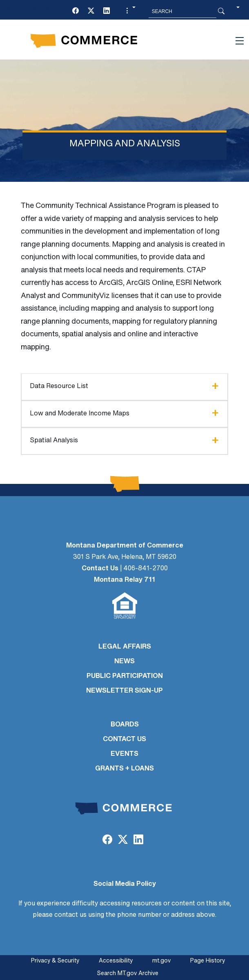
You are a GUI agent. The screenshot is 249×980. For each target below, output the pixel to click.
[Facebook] (76, 11)
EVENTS (124, 754)
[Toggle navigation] (240, 41)
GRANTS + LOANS (124, 769)
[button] (130, 11)
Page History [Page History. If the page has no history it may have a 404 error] (208, 961)
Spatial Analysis (54, 441)
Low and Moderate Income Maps (80, 414)
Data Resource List (59, 386)
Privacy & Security (55, 961)
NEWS (124, 662)
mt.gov (161, 961)
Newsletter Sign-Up (124, 691)
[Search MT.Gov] (182, 11)
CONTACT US (124, 739)
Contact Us (100, 569)
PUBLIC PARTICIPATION (125, 676)
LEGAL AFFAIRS (125, 647)
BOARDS (125, 725)
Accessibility (116, 961)
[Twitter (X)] (91, 11)
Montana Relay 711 (124, 580)
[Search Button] (221, 11)
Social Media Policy (125, 884)
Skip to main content (36, 9)
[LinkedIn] (107, 11)
